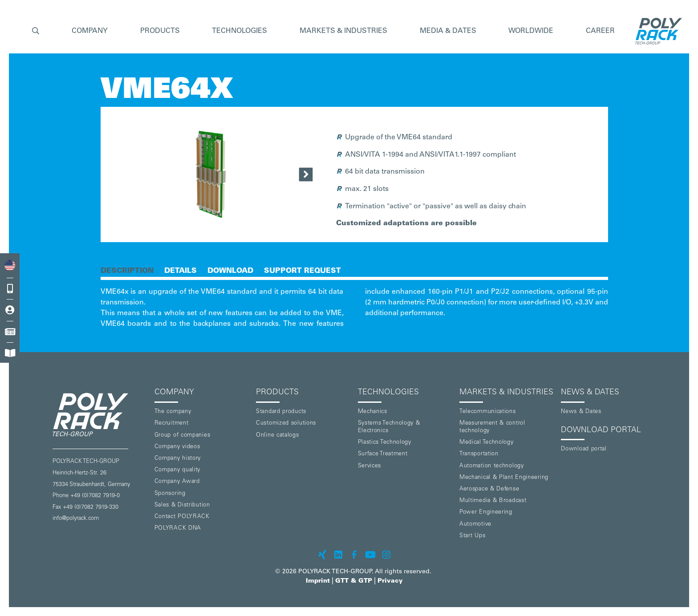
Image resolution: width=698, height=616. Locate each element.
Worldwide (531, 31)
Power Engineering (486, 513)
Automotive (475, 525)
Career (600, 31)
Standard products (281, 412)
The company (173, 412)
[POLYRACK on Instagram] (386, 555)
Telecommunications (488, 412)
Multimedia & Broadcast (493, 501)
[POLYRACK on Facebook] (354, 555)
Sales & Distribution (182, 505)
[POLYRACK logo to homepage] (100, 415)
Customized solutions (286, 423)
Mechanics (373, 412)
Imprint (318, 581)
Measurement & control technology (492, 427)
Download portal (584, 449)
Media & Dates (448, 31)
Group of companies (183, 436)
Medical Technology (487, 443)
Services (370, 466)
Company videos (177, 447)
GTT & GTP (354, 581)
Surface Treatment (383, 454)
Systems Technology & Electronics (389, 427)
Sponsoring (170, 494)
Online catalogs (278, 436)
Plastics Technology (385, 443)
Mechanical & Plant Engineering (504, 478)
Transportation (479, 454)
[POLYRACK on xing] (322, 555)
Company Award (177, 482)
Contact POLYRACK (182, 517)
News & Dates (581, 412)
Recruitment (172, 423)
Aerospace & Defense (489, 489)
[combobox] (10, 265)
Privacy (390, 581)
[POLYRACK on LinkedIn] (338, 555)
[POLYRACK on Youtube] (370, 555)
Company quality (178, 470)
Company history (178, 459)
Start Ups (472, 536)
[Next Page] (306, 174)
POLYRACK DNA (178, 529)
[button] (36, 31)
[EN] (10, 265)
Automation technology (492, 466)
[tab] (127, 270)
